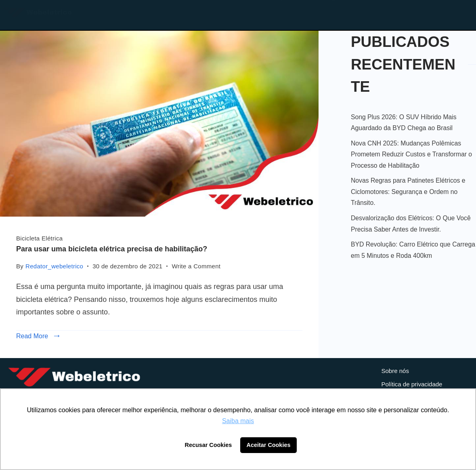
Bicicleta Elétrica (39, 238)
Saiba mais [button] (238, 421)
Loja (280, 13)
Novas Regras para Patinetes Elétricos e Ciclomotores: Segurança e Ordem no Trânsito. (408, 192)
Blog (328, 13)
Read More (32, 336)
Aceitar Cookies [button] (269, 445)
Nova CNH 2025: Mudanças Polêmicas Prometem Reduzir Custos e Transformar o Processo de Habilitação (411, 154)
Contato (382, 13)
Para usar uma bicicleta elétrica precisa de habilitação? (112, 249)
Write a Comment (196, 265)
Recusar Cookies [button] (209, 445)
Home (229, 13)
